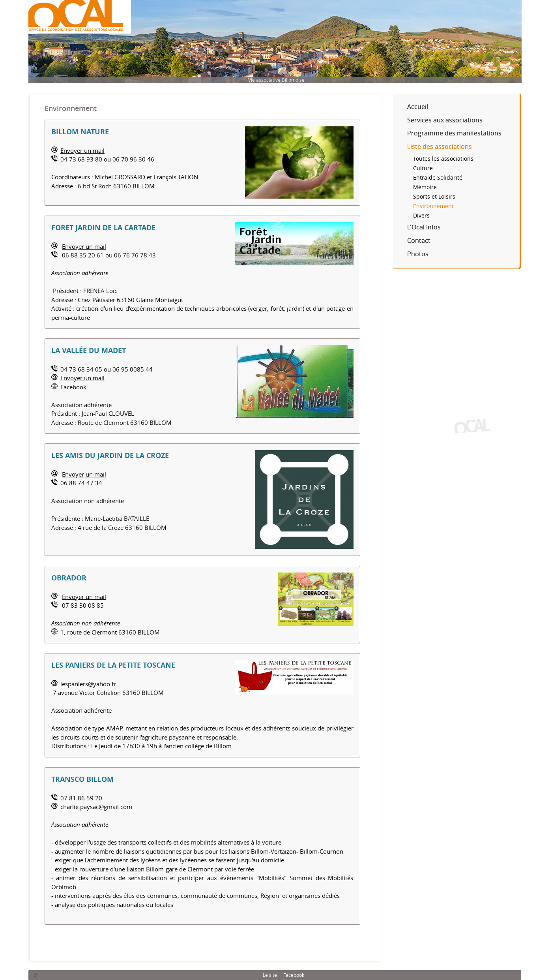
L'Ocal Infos (424, 227)
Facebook (73, 387)
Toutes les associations (443, 159)
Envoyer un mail (82, 150)
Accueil (418, 107)
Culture (423, 168)
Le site (270, 975)
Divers (421, 216)
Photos (418, 254)
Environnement (433, 206)
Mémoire (425, 187)
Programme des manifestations (454, 133)
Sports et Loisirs (434, 197)
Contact (419, 240)
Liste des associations (440, 146)
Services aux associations (445, 120)
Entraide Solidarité (438, 178)
